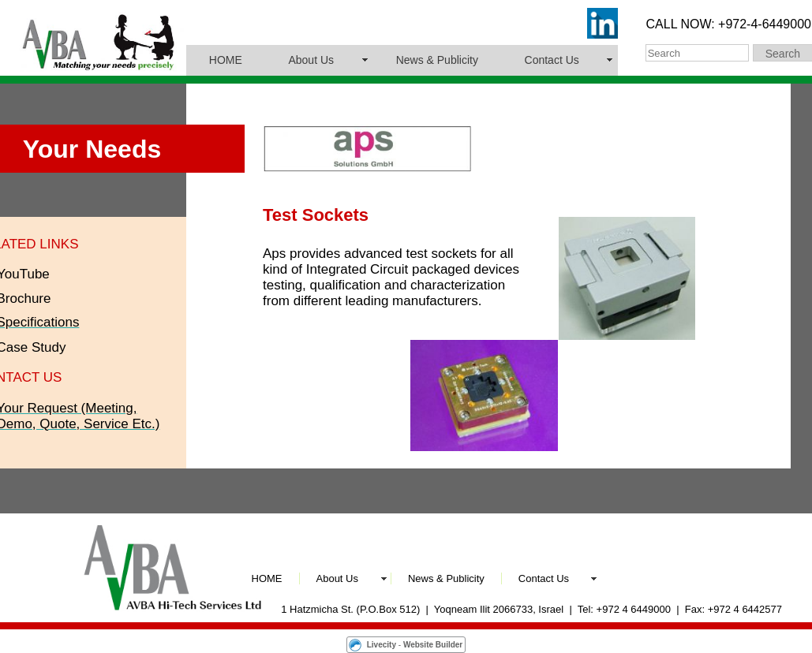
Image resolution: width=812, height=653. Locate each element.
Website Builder (433, 645)
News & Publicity (437, 60)
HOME (226, 60)
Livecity (382, 645)
